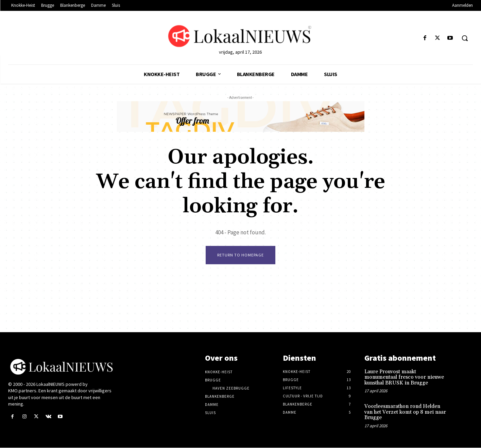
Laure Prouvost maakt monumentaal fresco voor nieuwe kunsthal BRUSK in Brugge (404, 378)
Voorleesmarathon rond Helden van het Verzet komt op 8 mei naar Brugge (405, 413)
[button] (465, 38)
